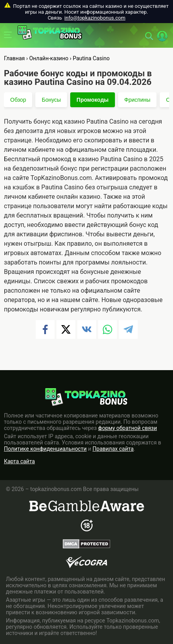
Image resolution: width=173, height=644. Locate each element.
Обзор (18, 100)
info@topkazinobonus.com (95, 18)
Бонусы (51, 100)
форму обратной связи (127, 428)
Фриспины (137, 100)
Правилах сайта (113, 449)
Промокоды (93, 100)
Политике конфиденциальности (45, 449)
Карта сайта (19, 461)
